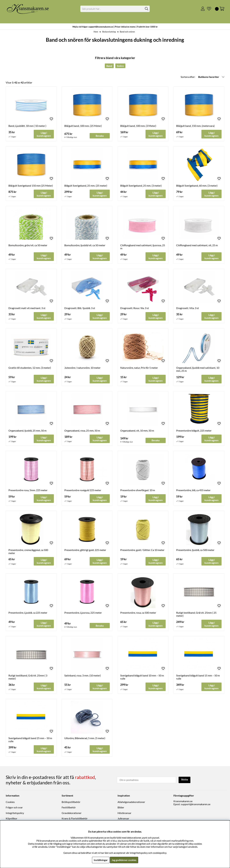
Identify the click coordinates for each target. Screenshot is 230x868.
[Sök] (115, 9)
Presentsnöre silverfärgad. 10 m (138, 491)
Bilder (121, 808)
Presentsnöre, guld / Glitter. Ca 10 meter (142, 551)
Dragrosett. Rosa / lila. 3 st (135, 308)
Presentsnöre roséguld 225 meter (83, 491)
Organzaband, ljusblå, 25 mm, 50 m (27, 431)
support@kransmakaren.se (196, 805)
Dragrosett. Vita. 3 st (188, 308)
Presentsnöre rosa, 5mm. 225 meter (28, 491)
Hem (96, 32)
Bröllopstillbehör (71, 803)
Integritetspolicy (15, 814)
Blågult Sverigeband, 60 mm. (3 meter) (197, 186)
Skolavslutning (109, 32)
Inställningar (100, 860)
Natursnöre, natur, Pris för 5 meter (139, 368)
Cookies (10, 803)
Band (109, 66)
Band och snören (127, 32)
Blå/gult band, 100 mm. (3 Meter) (138, 126)
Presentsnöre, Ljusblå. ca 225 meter (28, 614)
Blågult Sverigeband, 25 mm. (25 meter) (86, 186)
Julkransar (123, 819)
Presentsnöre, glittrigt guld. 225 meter (85, 551)
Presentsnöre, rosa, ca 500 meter (138, 614)
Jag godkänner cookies (124, 860)
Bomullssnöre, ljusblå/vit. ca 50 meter (85, 245)
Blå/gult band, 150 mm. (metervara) (195, 126)
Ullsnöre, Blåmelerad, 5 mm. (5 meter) (85, 739)
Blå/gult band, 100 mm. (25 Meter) (83, 126)
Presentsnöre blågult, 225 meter (194, 431)
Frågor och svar (14, 808)
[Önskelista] (208, 9)
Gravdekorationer (72, 814)
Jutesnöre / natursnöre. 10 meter (82, 368)
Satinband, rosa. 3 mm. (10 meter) (83, 676)
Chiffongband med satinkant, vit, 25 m (197, 245)
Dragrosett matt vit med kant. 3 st (27, 308)
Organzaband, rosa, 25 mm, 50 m (82, 431)
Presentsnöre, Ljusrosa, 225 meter (83, 614)
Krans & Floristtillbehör (75, 819)
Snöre (120, 66)
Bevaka (100, 136)
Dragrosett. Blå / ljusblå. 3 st (80, 308)
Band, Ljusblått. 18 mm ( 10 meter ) (27, 126)
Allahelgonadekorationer (131, 803)
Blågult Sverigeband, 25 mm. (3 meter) (141, 186)
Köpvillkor (11, 819)
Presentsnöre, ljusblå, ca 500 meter (195, 551)
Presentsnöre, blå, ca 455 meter (193, 491)
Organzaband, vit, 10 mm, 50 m (137, 431)
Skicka (185, 780)
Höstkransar (124, 814)
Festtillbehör (69, 808)
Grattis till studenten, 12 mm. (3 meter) (30, 368)
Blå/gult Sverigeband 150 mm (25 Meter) (31, 186)
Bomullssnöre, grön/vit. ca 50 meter (28, 245)
